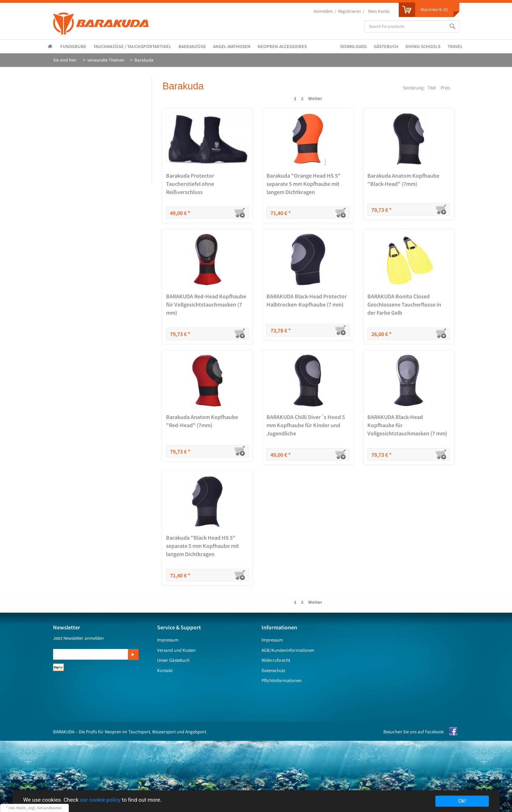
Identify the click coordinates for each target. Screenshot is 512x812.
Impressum (168, 640)
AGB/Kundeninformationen (288, 650)
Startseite (51, 47)
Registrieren (350, 11)
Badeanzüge (192, 46)
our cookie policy (100, 800)
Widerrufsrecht (276, 660)
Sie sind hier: (65, 60)
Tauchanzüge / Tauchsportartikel (132, 46)
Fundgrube (73, 46)
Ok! (462, 801)
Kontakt (165, 670)
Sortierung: (414, 88)
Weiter (315, 98)
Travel (455, 46)
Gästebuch (386, 46)
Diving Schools (423, 46)
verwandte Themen (106, 60)
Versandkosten (49, 808)
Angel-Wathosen (232, 46)
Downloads (353, 46)
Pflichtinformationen (281, 680)
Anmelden (323, 11)
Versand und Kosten (176, 650)
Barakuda (144, 60)
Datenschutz (273, 670)
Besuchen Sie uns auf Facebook (413, 732)
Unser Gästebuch (173, 660)
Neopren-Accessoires (282, 46)
